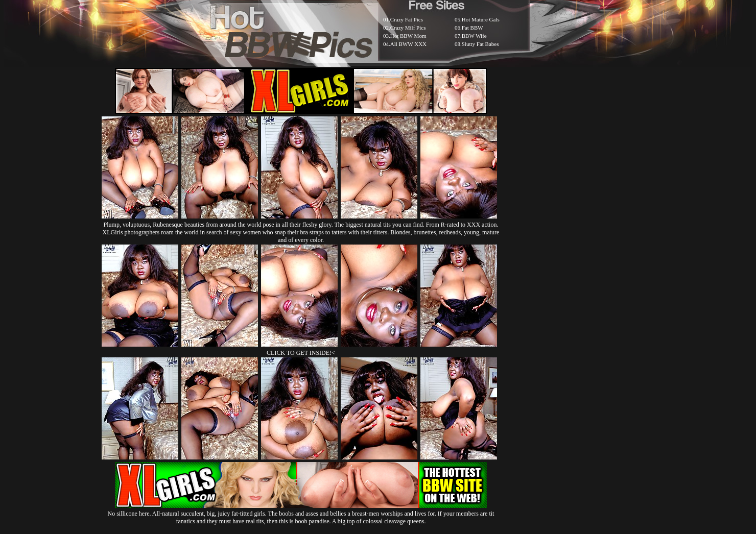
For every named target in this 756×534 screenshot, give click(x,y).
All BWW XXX (408, 44)
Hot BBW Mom (408, 36)
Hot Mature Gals (481, 19)
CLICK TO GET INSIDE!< (301, 353)
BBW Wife (474, 36)
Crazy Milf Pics (408, 28)
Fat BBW (472, 28)
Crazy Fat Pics (407, 19)
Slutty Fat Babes (480, 44)
